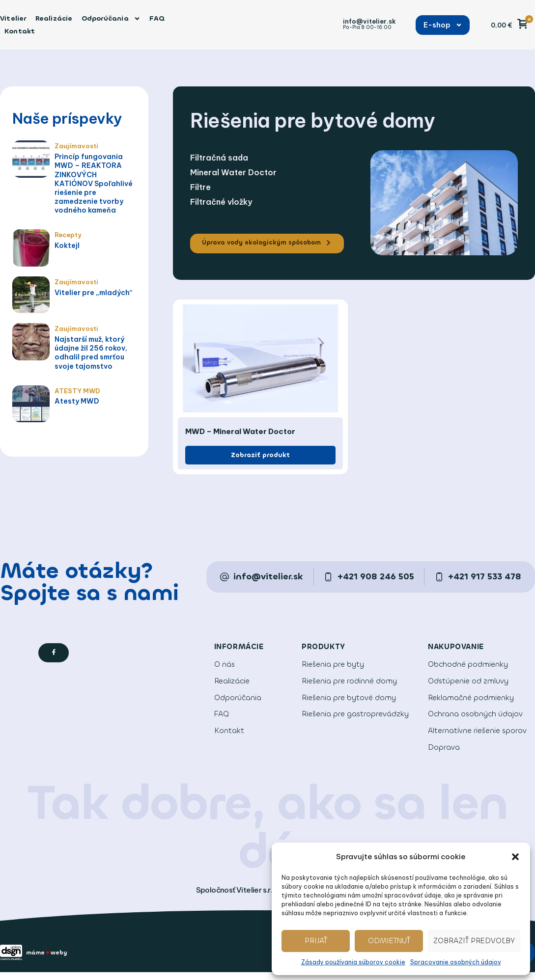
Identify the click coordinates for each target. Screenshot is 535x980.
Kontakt (20, 31)
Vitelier (13, 18)
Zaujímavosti (74, 146)
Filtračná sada (219, 158)
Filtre (200, 187)
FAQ (157, 18)
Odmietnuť (389, 941)
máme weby (51, 960)
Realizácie (54, 18)
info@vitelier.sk (369, 21)
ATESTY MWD (75, 389)
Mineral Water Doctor (233, 172)
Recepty (68, 234)
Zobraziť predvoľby (474, 941)
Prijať (316, 941)
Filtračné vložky (221, 202)
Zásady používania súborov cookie (353, 962)
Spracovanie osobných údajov (456, 962)
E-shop (443, 25)
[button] (515, 857)
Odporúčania (111, 19)
